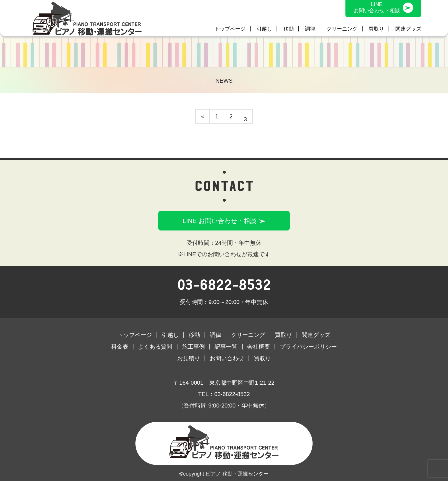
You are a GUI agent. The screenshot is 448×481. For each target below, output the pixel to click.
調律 (310, 29)
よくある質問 (155, 347)
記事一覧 (226, 347)
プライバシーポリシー (308, 347)
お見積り (189, 358)
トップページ (230, 29)
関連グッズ (408, 29)
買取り (376, 29)
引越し (264, 29)
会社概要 (259, 347)
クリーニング (342, 29)
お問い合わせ (227, 358)
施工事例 (193, 347)
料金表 (120, 347)
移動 (289, 29)
